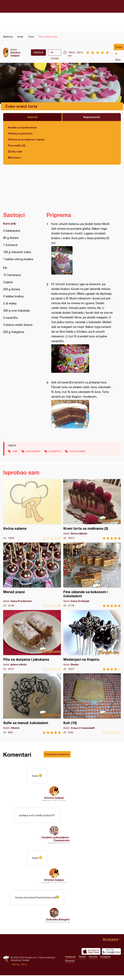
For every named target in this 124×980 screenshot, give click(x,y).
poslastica (55, 451)
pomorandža (33, 451)
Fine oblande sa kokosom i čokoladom (92, 575)
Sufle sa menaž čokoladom (32, 704)
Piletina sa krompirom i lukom (26, 139)
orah (15, 451)
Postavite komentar (57, 754)
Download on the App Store (91, 951)
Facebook (70, 957)
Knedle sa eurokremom (22, 127)
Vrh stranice (111, 939)
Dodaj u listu (119, 48)
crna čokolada (77, 451)
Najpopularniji (92, 117)
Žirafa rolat (15, 151)
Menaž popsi (32, 575)
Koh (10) (92, 704)
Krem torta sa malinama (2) (92, 509)
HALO (24, 964)
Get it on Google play (111, 951)
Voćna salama (32, 509)
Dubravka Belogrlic (58, 919)
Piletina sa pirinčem (20, 133)
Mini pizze (14, 157)
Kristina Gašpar (15, 54)
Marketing (16, 960)
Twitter (82, 957)
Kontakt (26, 960)
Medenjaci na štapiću (92, 640)
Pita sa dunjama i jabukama (32, 640)
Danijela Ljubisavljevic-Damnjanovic (56, 839)
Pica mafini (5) (17, 145)
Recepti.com (62, 6)
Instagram (105, 957)
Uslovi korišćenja (46, 957)
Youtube (93, 957)
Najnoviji (32, 117)
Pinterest (70, 961)
